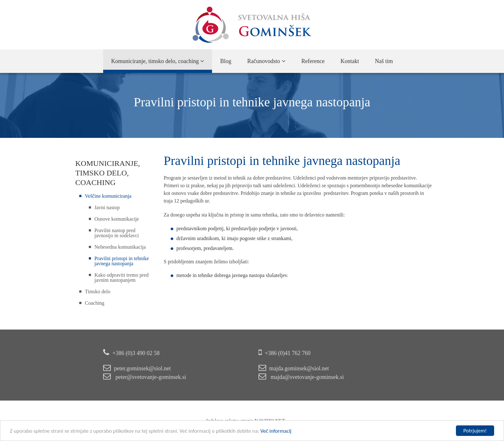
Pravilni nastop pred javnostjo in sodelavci (117, 233)
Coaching (95, 303)
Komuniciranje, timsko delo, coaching (158, 61)
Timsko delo (98, 292)
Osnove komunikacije (117, 219)
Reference (313, 61)
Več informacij (276, 431)
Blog (226, 61)
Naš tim (384, 61)
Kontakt (350, 61)
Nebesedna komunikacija (120, 247)
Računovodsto (266, 61)
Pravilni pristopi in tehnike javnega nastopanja (122, 261)
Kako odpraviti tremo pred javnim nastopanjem (122, 277)
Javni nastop (107, 207)
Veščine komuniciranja (108, 196)
